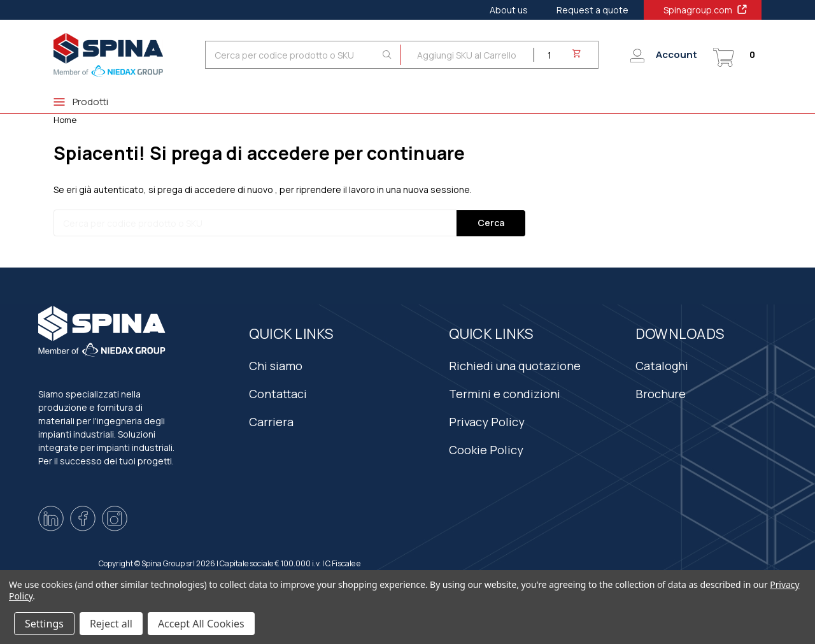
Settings (44, 624)
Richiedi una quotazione (515, 366)
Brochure (661, 394)
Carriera (271, 422)
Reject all (111, 624)
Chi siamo (276, 366)
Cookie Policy (486, 450)
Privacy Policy (487, 422)
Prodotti (81, 102)
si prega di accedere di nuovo (211, 190)
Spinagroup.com (706, 10)
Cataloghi (662, 366)
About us (509, 10)
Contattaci (278, 394)
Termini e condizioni (505, 394)
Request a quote (592, 10)
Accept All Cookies (201, 624)
